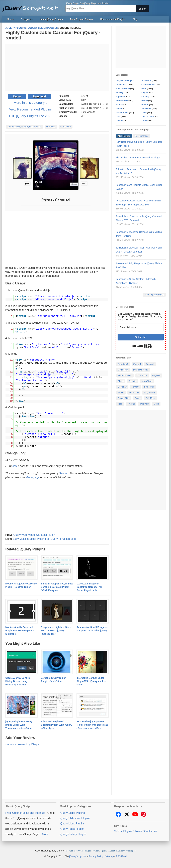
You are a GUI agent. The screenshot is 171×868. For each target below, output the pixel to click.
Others (120, 105)
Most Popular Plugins (81, 19)
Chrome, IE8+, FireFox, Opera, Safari (25, 127)
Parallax (135, 387)
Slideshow (146, 109)
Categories (27, 19)
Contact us (151, 831)
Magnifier (156, 376)
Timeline (131, 404)
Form (144, 89)
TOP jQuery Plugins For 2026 (30, 116)
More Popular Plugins (154, 295)
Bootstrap (122, 387)
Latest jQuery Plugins (51, 19)
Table (144, 113)
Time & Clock (148, 117)
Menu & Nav (122, 101)
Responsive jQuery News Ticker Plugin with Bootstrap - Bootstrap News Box (92, 725)
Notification (134, 393)
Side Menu (150, 398)
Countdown (123, 370)
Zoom (144, 121)
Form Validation (125, 376)
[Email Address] (141, 327)
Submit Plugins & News (128, 831)
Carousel (150, 364)
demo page (33, 477)
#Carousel (51, 127)
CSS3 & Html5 (123, 89)
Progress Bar (150, 393)
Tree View (144, 404)
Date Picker (142, 376)
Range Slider (124, 398)
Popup (121, 393)
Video (156, 404)
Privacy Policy (96, 856)
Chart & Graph (148, 85)
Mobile (145, 101)
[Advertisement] (57, 67)
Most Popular (124, 136)
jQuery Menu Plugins (72, 824)
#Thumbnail (66, 127)
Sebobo (64, 473)
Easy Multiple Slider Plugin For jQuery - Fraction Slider (45, 539)
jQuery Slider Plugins (72, 813)
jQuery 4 (137, 364)
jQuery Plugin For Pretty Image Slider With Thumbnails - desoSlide (19, 725)
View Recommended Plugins (30, 109)
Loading (145, 97)
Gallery (120, 93)
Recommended (142, 136)
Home (10, 19)
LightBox (121, 97)
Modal (121, 381)
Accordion (146, 81)
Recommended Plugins (113, 19)
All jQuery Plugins (125, 81)
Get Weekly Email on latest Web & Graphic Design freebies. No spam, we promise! (140, 317)
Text (118, 117)
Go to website (88, 112)
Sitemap (109, 856)
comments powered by (22, 744)
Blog (135, 19)
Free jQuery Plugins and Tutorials (31, 7)
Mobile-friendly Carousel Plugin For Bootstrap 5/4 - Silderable (20, 631)
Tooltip (120, 121)
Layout (145, 93)
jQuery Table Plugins (72, 829)
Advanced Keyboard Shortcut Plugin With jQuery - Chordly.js (57, 725)
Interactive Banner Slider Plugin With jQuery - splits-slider (91, 681)
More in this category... (30, 103)
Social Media (122, 113)
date (15, 466)
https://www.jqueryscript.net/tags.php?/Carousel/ (54, 363)
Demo (17, 97)
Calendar (133, 381)
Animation (121, 85)
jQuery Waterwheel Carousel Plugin (34, 535)
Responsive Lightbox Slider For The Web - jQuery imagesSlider (56, 631)
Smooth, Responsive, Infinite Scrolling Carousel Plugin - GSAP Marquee (57, 587)
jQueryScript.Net (78, 856)
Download (39, 97)
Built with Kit (141, 346)
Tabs (120, 404)
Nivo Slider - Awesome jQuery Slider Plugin (138, 158)
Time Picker (149, 387)
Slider (119, 109)
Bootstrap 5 (123, 364)
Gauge (138, 398)
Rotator (145, 105)
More (45, 834)
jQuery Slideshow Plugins (75, 818)
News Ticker (147, 381)
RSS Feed (121, 856)
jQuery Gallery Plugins (73, 834)
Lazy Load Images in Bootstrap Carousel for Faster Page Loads (89, 587)
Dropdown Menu (141, 370)
